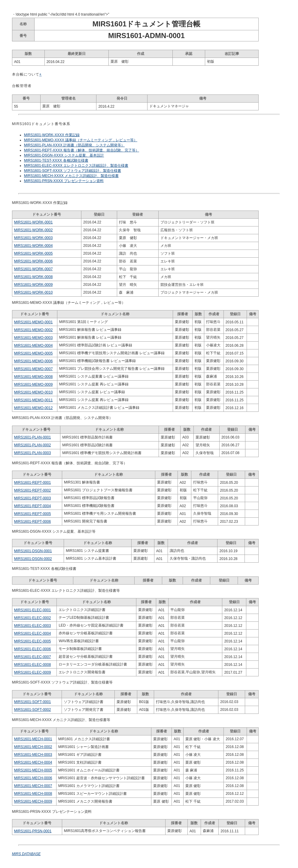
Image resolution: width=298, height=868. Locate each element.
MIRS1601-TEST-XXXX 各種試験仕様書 (56, 160)
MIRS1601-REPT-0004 (33, 506)
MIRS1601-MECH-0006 (33, 778)
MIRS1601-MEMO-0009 (33, 385)
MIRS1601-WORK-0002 (33, 230)
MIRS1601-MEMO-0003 (33, 338)
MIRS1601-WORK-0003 (33, 238)
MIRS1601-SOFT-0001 (33, 702)
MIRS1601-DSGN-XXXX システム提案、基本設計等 (54, 531)
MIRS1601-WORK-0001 (33, 222)
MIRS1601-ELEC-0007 (33, 657)
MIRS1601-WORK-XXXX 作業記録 (52, 135)
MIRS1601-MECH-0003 (33, 755)
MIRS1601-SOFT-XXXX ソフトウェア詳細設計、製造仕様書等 (62, 682)
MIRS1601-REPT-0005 (33, 514)
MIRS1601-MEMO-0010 (33, 392)
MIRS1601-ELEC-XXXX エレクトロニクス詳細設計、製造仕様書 (76, 166)
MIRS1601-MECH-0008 (33, 794)
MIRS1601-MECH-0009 (33, 801)
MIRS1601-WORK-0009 (33, 285)
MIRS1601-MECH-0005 (33, 770)
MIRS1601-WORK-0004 (33, 246)
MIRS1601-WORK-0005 (33, 253)
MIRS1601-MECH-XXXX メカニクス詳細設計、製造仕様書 (71, 176)
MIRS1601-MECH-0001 (33, 739)
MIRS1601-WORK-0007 (33, 269)
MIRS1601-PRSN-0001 (33, 831)
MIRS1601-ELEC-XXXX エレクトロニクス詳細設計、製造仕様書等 (66, 591)
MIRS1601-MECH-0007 (33, 786)
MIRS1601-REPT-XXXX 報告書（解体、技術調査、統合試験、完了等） (82, 150)
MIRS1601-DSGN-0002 (33, 559)
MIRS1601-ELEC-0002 (33, 618)
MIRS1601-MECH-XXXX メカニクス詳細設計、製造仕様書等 (61, 720)
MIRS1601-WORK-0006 (33, 261)
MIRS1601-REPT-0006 (33, 522)
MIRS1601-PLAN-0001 (33, 437)
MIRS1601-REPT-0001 (33, 483)
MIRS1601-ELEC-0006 (33, 649)
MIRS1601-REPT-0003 (33, 498)
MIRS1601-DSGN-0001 (33, 551)
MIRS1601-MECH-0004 (33, 762)
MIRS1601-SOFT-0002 (33, 710)
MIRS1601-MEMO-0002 (33, 330)
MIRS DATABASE (26, 854)
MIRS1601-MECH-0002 (33, 747)
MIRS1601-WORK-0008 (33, 277)
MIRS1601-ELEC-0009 (33, 672)
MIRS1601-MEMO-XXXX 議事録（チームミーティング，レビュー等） (81, 140)
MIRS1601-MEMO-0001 (33, 322)
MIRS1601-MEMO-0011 (33, 400)
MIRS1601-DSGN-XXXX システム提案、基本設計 (64, 155)
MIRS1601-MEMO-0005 (33, 353)
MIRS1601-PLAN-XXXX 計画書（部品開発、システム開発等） (74, 145)
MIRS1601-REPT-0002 (33, 490)
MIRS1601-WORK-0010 (33, 292)
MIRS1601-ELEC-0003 (33, 626)
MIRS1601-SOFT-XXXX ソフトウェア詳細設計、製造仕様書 (73, 171)
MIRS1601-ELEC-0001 (33, 610)
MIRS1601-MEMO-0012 (33, 408)
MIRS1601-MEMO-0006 (33, 361)
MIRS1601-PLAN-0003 (33, 453)
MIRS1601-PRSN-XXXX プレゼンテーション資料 (64, 181)
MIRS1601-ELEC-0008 (33, 665)
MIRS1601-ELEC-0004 (33, 633)
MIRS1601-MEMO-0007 (33, 369)
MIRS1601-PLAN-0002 (33, 445)
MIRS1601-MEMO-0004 (33, 346)
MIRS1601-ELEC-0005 (33, 641)
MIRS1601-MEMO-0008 (33, 377)
